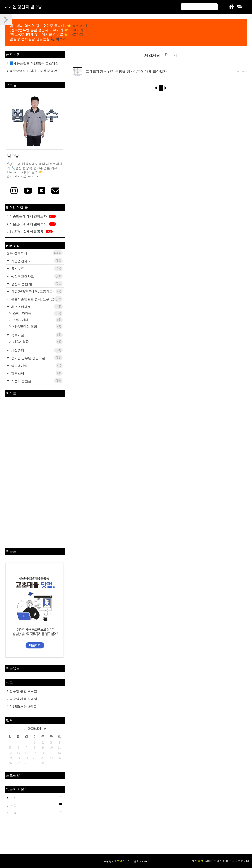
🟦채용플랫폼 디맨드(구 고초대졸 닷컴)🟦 (33, 64)
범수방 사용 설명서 (23, 699)
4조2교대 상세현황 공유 (31, 232)
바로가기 (80, 26)
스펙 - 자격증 (37, 313)
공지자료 (36, 268)
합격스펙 (36, 373)
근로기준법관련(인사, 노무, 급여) (36, 299)
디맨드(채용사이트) (23, 706)
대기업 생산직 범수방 (23, 7)
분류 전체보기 (35, 253)
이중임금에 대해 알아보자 (33, 216)
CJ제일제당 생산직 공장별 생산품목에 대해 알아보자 (126, 72)
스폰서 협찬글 (36, 381)
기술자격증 (37, 342)
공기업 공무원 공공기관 (36, 358)
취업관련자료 (36, 307)
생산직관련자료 (36, 276)
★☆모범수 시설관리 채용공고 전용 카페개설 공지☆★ (34, 71)
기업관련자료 (36, 261)
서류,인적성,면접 (37, 326)
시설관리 (36, 350)
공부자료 (36, 335)
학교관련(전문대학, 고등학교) (36, 291)
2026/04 (35, 728)
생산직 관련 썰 (36, 284)
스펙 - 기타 (37, 320)
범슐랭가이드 (36, 365)
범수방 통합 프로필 (23, 691)
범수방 (122, 861)
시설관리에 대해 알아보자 (33, 224)
